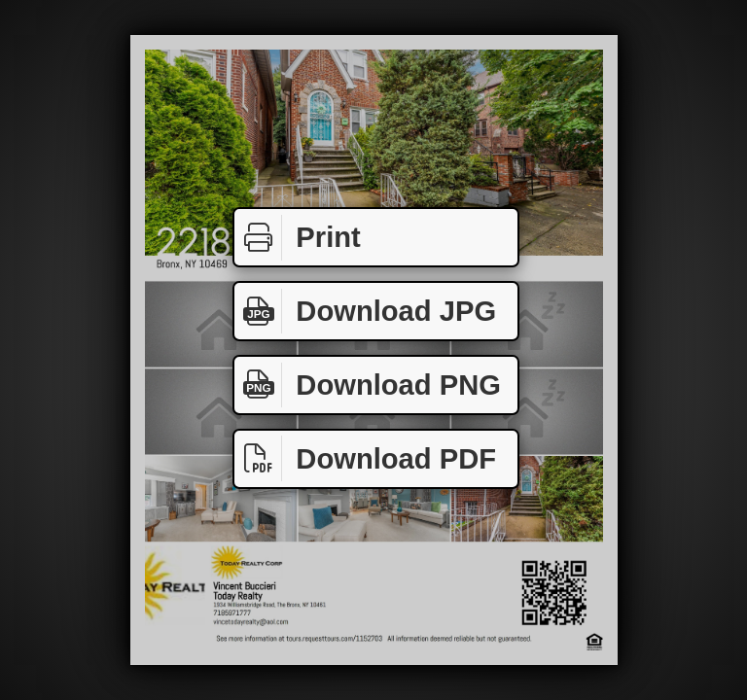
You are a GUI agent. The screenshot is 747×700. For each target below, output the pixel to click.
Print (298, 238)
